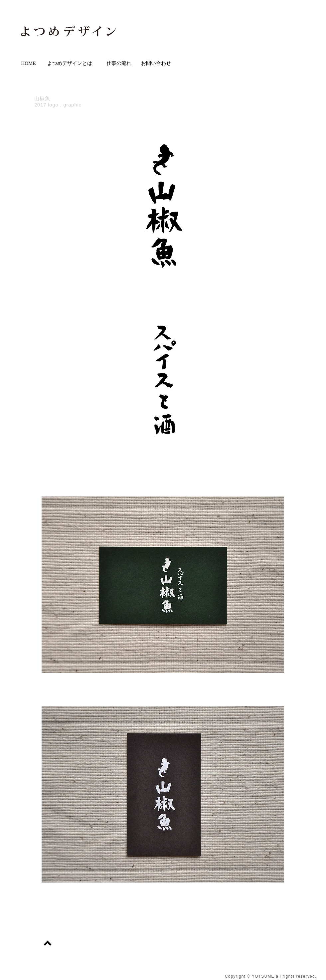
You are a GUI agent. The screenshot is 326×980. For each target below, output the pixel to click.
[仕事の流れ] (119, 63)
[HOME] (28, 63)
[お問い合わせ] (156, 63)
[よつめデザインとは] (70, 63)
